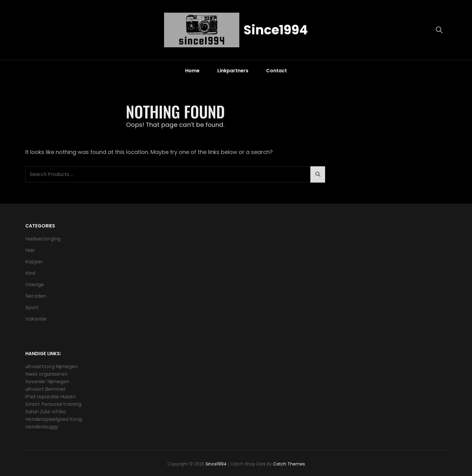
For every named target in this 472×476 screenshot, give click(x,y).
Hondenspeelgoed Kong (54, 419)
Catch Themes (289, 464)
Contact (276, 71)
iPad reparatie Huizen (50, 397)
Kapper (34, 262)
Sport (32, 307)
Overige (35, 285)
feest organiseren (46, 374)
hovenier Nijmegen (47, 382)
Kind (30, 273)
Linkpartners (233, 71)
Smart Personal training (53, 404)
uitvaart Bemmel (45, 389)
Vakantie (36, 319)
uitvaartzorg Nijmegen (51, 366)
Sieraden (36, 296)
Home (192, 71)
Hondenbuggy (42, 427)
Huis (30, 250)
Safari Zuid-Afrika (46, 412)
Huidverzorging (43, 239)
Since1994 (276, 30)
